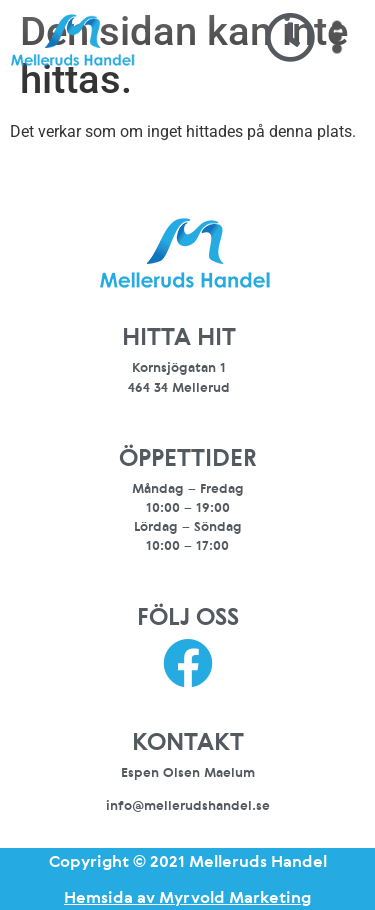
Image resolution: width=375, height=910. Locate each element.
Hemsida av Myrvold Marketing (187, 897)
